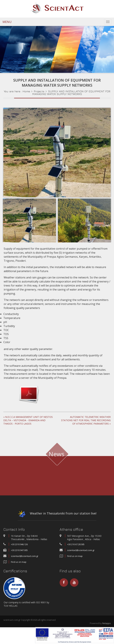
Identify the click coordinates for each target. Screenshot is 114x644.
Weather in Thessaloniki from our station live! (57, 514)
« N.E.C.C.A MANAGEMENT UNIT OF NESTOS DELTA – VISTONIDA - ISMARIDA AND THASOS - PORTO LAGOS (28, 420)
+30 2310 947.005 (19, 550)
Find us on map (19, 562)
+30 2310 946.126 (19, 544)
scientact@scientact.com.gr (25, 556)
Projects (39, 91)
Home (26, 91)
